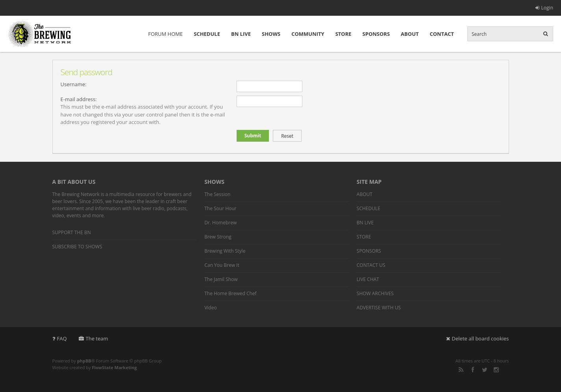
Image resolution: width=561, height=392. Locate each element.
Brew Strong (218, 237)
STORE (343, 34)
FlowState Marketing (114, 367)
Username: (74, 84)
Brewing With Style (225, 251)
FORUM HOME (165, 34)
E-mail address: (79, 99)
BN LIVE (241, 34)
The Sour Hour (220, 208)
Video (210, 308)
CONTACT (442, 34)
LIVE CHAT (368, 279)
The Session (217, 194)
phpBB (84, 361)
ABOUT (410, 34)
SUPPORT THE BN (72, 232)
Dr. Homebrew (220, 223)
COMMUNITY (308, 34)
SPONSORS (376, 34)
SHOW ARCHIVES (375, 293)
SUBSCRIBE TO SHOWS (77, 247)
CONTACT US (371, 265)
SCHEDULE (207, 34)
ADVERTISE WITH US (379, 308)
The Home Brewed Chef (230, 293)
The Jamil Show (221, 279)
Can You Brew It (222, 265)
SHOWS (271, 34)
